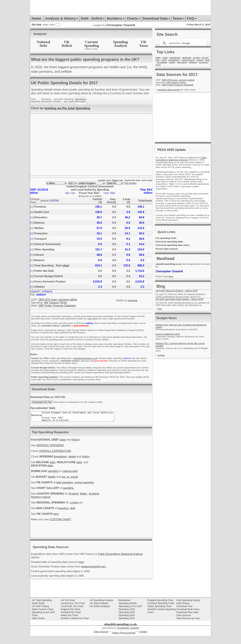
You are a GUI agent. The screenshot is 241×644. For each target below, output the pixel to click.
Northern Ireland (54, 507)
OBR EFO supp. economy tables (58, 300)
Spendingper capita (72, 100)
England (76, 504)
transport (171, 65)
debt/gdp (189, 58)
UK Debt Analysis (99, 612)
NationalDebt (43, 44)
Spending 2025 (127, 621)
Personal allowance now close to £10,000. (178, 333)
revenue (132, 301)
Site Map (36, 25)
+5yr (112, 193)
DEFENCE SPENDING (51, 453)
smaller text (101, 181)
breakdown (62, 464)
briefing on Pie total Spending (67, 108)
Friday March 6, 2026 (198, 25)
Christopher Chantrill (170, 274)
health (188, 63)
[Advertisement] (91, 8)
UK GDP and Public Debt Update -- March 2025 (181, 302)
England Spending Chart (161, 609)
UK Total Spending (42, 609)
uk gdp (199, 58)
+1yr (106, 193)
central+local (195, 60)
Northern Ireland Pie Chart (75, 627)
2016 (169, 60)
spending (55, 480)
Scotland (36, 507)
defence (160, 65)
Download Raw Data (187, 621)
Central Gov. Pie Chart (73, 612)
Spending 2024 (127, 624)
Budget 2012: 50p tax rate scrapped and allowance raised (183, 329)
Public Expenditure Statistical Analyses (179, 160)
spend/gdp (176, 58)
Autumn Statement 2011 (169, 337)
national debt (73, 480)
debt (75, 519)
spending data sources (170, 90)
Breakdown (125, 609)
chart (66, 266)
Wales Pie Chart (69, 624)
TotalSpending (36, 100)
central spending (88, 492)
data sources (172, 252)
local (168, 63)
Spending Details (128, 612)
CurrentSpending (92, 44)
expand (35, 292)
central (159, 63)
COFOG (54, 201)
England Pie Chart (71, 618)
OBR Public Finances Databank (57, 306)
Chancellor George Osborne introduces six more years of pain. (182, 341)
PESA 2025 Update (172, 150)
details (75, 464)
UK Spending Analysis (102, 609)
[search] (183, 43)
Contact (143, 640)
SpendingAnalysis (120, 44)
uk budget (177, 63)
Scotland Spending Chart (161, 612)
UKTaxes (144, 44)
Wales (87, 504)
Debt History (183, 612)
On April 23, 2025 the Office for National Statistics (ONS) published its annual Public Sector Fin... (182, 299)
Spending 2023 (127, 627)
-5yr (67, 193)
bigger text (115, 181)
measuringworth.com (98, 574)
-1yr (73, 193)
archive (162, 359)
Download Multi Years (188, 618)
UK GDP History (41, 615)
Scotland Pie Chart (71, 621)
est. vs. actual (72, 486)
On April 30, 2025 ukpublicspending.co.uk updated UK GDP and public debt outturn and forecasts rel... (183, 307)
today (65, 447)
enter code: (49, 25)
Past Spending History (188, 609)
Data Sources (184, 624)
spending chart (169, 241)
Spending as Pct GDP (130, 615)
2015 (181, 65)
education (199, 63)
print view (147, 181)
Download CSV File (42, 406)
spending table (176, 245)
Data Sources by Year (188, 627)
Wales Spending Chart (159, 615)
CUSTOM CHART (62, 531)
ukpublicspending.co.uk (89, 360)
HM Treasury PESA (55, 303)
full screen (130, 183)
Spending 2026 (127, 618)
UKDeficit (67, 44)
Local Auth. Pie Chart (72, 615)
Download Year (185, 615)
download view (131, 181)
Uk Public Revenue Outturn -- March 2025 (178, 294)
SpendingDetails (60, 100)
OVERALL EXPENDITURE (57, 458)
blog (160, 312)
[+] (32, 207)
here (58, 525)
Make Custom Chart (43, 618)
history (79, 447)
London (77, 513)
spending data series (180, 248)
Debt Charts (38, 612)
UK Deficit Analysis (100, 615)
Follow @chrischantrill (124, 641)
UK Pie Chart (68, 609)
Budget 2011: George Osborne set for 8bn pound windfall (182, 348)
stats (54, 470)
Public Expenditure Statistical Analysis (126, 561)
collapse (47, 292)
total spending (67, 492)
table (158, 58)
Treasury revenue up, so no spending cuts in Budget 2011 (179, 353)
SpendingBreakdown (48, 100)
